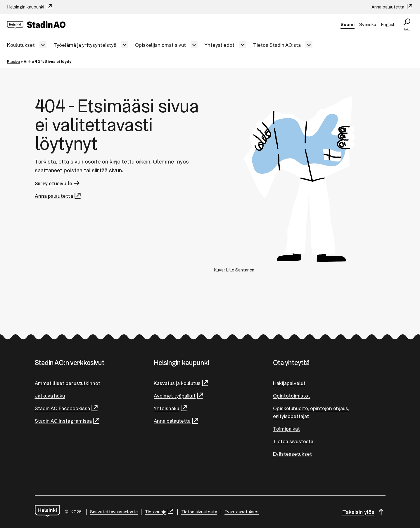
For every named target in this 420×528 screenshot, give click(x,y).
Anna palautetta (392, 7)
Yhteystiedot (219, 45)
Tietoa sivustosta (293, 441)
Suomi (348, 24)
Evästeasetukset (292, 454)
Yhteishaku (171, 408)
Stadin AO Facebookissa (67, 408)
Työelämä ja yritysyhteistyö (85, 45)
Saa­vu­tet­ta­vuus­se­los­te (114, 512)
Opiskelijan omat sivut (160, 45)
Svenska (368, 24)
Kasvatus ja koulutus (181, 383)
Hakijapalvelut (289, 383)
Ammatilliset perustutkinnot (68, 383)
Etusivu (13, 61)
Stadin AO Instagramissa (68, 421)
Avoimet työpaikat (179, 396)
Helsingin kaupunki (30, 7)
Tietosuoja (159, 512)
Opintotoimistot (292, 396)
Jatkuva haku (50, 396)
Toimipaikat (286, 429)
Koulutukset (21, 45)
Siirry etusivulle (58, 183)
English (388, 24)
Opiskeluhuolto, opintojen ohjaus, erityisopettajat (311, 412)
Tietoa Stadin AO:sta (277, 45)
